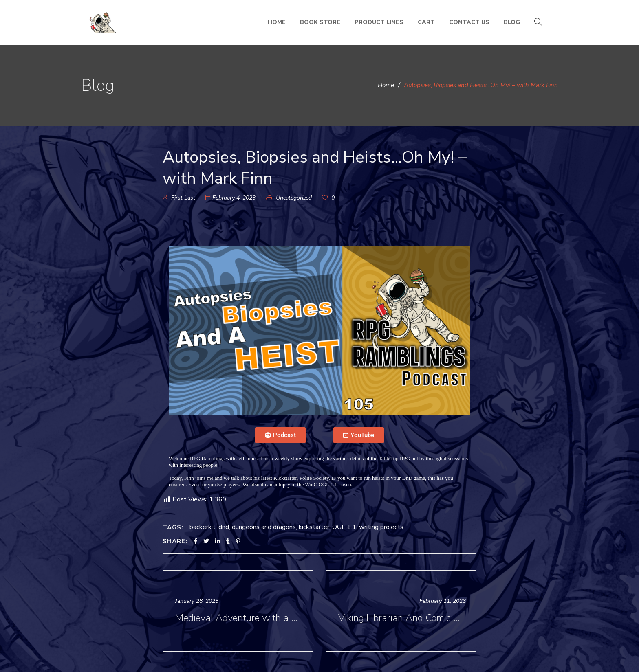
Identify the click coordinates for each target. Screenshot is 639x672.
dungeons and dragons (264, 527)
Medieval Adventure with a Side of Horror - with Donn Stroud (239, 618)
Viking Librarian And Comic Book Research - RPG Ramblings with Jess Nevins (402, 618)
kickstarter (314, 527)
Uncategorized (294, 198)
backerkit (203, 527)
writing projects (381, 527)
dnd (224, 527)
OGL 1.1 (344, 527)
